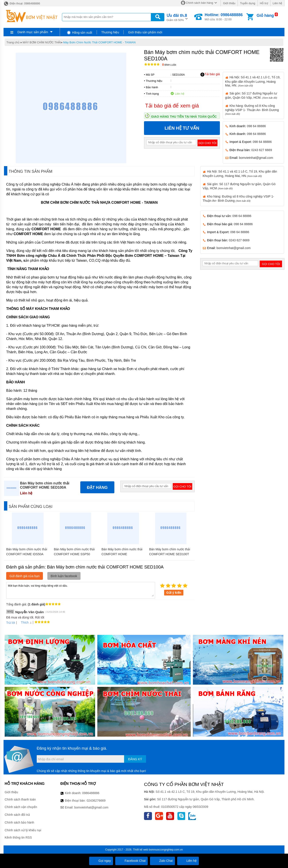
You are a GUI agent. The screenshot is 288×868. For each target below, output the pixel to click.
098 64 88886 (256, 126)
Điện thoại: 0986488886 (22, 3)
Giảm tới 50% (177, 17)
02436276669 (96, 801)
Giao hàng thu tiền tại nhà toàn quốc (184, 117)
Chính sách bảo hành (19, 822)
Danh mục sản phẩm (33, 32)
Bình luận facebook (64, 576)
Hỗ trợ (264, 3)
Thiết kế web (141, 850)
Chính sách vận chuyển (21, 807)
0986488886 (91, 793)
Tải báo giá (210, 74)
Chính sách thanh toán (20, 799)
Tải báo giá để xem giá (172, 106)
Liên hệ (277, 3)
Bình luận (169, 65)
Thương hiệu (110, 32)
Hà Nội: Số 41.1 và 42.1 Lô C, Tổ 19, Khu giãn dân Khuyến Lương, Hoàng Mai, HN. (253, 81)
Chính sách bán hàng (200, 3)
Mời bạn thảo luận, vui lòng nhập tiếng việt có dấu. (81, 590)
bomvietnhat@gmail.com (256, 158)
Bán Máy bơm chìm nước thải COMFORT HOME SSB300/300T (122, 554)
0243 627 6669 (262, 150)
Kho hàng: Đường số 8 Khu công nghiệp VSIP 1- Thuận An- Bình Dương (252, 110)
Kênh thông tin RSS (18, 837)
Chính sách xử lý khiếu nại (23, 830)
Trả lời (11, 623)
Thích (23, 622)
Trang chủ (13, 42)
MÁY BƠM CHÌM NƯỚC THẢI (42, 42)
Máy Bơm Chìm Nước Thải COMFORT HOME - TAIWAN (99, 42)
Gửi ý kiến (174, 593)
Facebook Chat (132, 861)
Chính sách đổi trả (17, 815)
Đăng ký (135, 759)
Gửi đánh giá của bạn (25, 576)
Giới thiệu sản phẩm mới (145, 32)
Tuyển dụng (248, 3)
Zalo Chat (162, 861)
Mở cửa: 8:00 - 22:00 (224, 17)
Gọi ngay (101, 861)
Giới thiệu (229, 3)
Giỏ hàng (265, 15)
